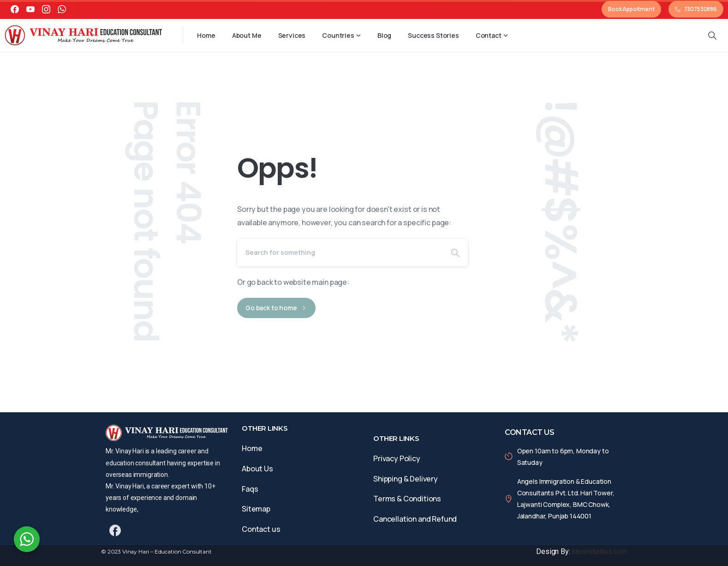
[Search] (340, 253)
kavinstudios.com (600, 551)
